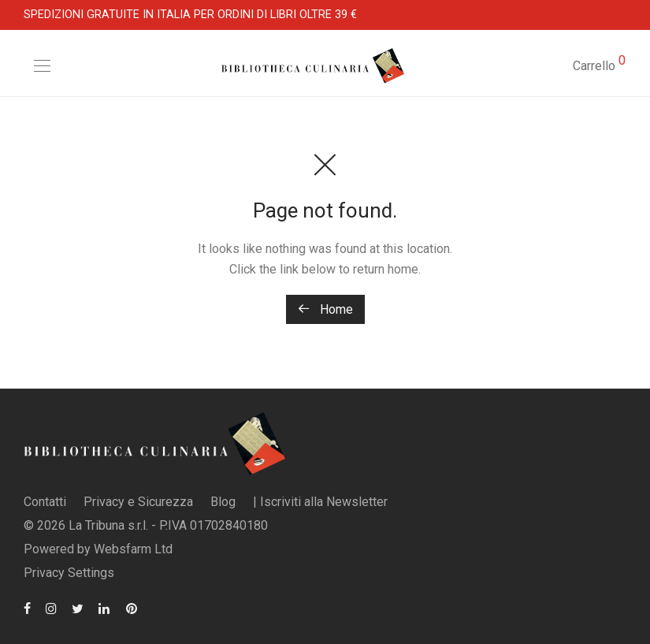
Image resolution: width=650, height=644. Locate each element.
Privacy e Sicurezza (138, 502)
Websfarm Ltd (133, 549)
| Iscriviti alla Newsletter (320, 502)
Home (325, 309)
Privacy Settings (69, 573)
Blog (223, 502)
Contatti (45, 502)
